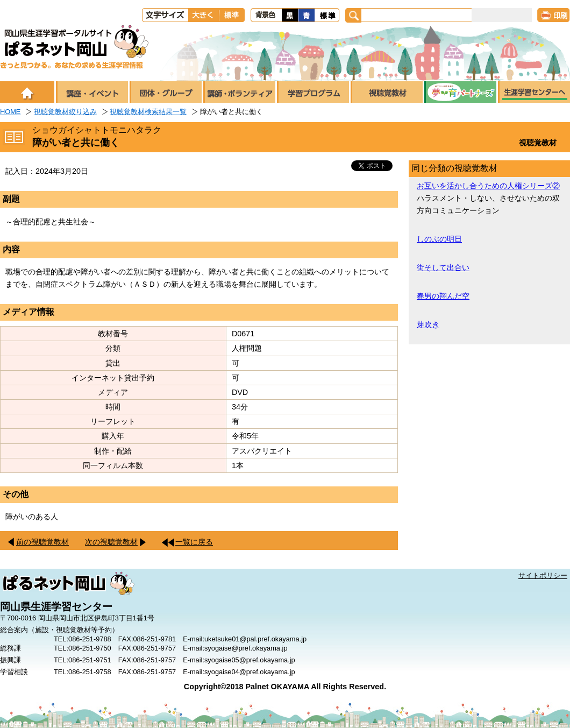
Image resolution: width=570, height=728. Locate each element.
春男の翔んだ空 (443, 296)
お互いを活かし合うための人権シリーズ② (488, 186)
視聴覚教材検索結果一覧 (148, 112)
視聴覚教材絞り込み (65, 112)
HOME (10, 112)
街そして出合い (443, 267)
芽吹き (428, 324)
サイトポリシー (543, 575)
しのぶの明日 (439, 239)
